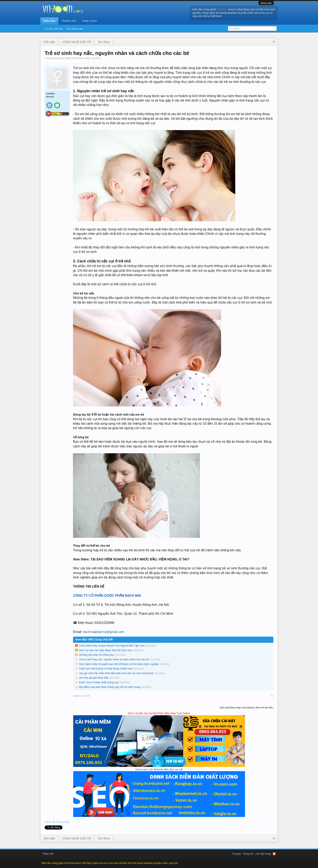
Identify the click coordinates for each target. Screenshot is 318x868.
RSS (274, 854)
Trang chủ (248, 854)
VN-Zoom (222, 9)
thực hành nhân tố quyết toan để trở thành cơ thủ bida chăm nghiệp (119, 664)
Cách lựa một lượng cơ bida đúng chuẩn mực (106, 669)
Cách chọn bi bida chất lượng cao (99, 682)
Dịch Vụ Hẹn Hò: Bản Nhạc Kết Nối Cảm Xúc (106, 650)
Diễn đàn (49, 21)
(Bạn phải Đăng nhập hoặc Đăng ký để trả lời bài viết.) (247, 708)
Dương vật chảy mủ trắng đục (97, 655)
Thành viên (69, 21)
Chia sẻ (50, 822)
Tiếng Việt (48, 854)
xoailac (87, 58)
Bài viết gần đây (75, 29)
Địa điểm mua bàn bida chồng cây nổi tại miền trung (110, 687)
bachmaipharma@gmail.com (104, 632)
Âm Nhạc (66, 58)
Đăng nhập (266, 3)
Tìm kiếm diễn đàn (53, 29)
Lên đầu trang (263, 854)
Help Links (90, 21)
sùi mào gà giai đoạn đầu (94, 678)
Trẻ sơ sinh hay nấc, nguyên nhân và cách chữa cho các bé (114, 659)
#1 (272, 696)
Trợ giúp (236, 854)
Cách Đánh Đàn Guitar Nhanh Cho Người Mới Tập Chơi (112, 646)
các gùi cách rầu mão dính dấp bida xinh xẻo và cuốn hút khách (116, 673)
